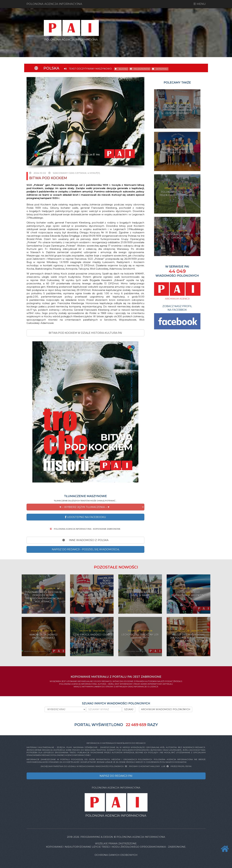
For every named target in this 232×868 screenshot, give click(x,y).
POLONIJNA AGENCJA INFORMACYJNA (54, 4)
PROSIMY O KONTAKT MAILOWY (143, 766)
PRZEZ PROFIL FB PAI (179, 766)
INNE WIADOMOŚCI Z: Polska (85, 540)
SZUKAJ (129, 709)
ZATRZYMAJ (160, 69)
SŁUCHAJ (121, 69)
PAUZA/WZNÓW (140, 69)
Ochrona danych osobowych (116, 855)
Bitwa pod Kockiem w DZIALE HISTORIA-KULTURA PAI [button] (85, 333)
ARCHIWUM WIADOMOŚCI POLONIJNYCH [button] (166, 709)
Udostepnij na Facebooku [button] (85, 517)
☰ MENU (199, 4)
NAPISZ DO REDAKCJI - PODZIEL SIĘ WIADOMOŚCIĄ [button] (85, 549)
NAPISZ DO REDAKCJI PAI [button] (116, 776)
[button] (85, 507)
